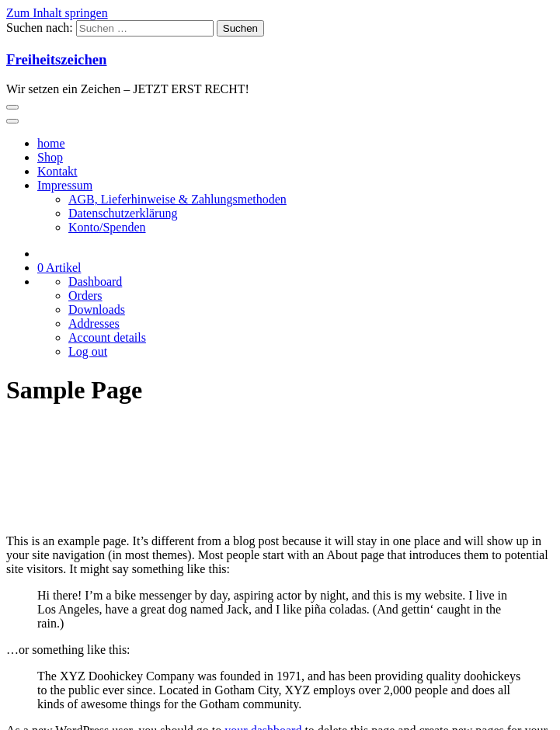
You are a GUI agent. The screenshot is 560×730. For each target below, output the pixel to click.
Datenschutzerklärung (123, 213)
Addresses (94, 323)
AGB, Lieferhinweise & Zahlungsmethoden (177, 199)
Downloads (97, 309)
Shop (50, 157)
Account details (107, 337)
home (51, 143)
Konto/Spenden (107, 227)
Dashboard (95, 282)
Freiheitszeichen (57, 59)
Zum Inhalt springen (57, 13)
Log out (88, 351)
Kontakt (57, 171)
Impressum (65, 185)
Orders (85, 295)
